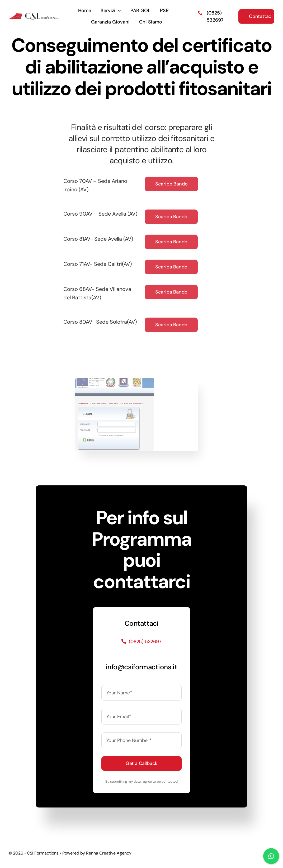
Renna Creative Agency (109, 853)
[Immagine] (113, 380)
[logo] (34, 13)
